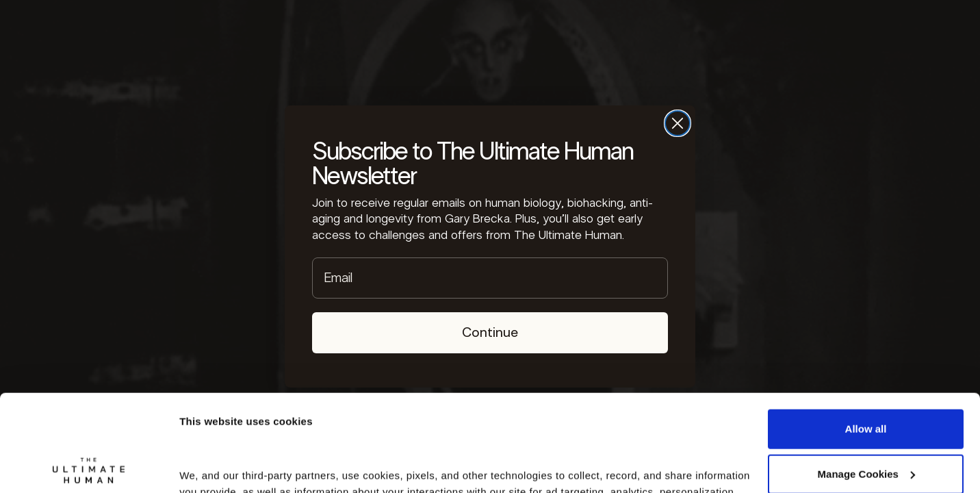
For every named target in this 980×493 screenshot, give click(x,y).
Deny (866, 422)
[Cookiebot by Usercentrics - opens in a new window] (89, 466)
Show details (211, 466)
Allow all (866, 332)
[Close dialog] (678, 123)
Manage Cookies (866, 377)
